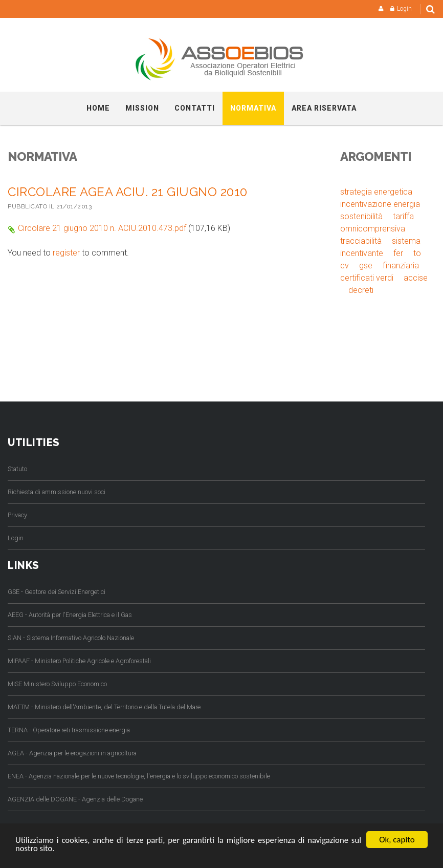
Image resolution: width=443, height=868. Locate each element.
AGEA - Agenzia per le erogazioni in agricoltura (72, 753)
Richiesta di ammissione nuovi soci (57, 492)
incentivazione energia (380, 204)
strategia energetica (376, 192)
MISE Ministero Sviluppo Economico (57, 684)
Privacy (17, 515)
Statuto (17, 469)
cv (345, 266)
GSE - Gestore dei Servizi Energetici (57, 592)
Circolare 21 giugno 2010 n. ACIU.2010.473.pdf (102, 228)
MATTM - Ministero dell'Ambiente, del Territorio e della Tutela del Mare (104, 707)
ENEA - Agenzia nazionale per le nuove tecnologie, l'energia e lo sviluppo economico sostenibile (139, 776)
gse (366, 266)
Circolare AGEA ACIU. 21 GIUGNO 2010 (128, 192)
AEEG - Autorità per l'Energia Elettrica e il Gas (70, 615)
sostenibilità (361, 216)
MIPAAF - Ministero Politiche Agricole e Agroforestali (79, 661)
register (66, 253)
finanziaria (401, 266)
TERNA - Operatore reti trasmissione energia (69, 730)
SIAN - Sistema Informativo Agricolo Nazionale (71, 638)
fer (398, 253)
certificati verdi (367, 278)
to (417, 253)
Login (404, 9)
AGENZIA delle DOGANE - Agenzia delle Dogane (75, 799)
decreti (361, 290)
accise (416, 278)
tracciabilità (361, 241)
